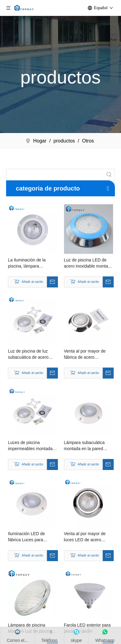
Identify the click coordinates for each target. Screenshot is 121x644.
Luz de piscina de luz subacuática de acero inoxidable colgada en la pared (31, 354)
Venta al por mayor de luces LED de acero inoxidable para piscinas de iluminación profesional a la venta (87, 537)
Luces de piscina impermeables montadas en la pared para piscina (31, 446)
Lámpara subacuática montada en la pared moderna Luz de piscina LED (87, 446)
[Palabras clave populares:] (109, 175)
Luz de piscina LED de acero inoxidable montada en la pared (88, 263)
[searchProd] (55, 175)
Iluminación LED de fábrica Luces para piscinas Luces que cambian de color (26, 537)
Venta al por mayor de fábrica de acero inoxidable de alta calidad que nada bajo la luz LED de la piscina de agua (88, 354)
